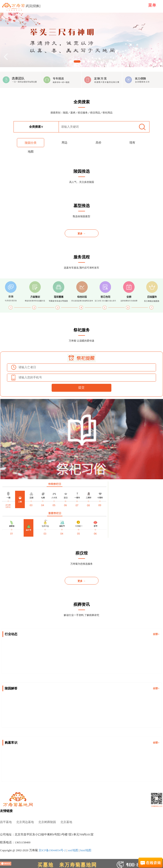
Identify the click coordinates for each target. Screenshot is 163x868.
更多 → (82, 234)
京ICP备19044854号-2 (52, 850)
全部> (156, 634)
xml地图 (73, 850)
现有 (132, 143)
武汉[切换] (33, 6)
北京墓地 (66, 822)
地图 (31, 152)
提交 (81, 388)
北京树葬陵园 (47, 822)
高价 (99, 143)
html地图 (86, 850)
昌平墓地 (6, 822)
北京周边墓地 (25, 822)
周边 (64, 143)
